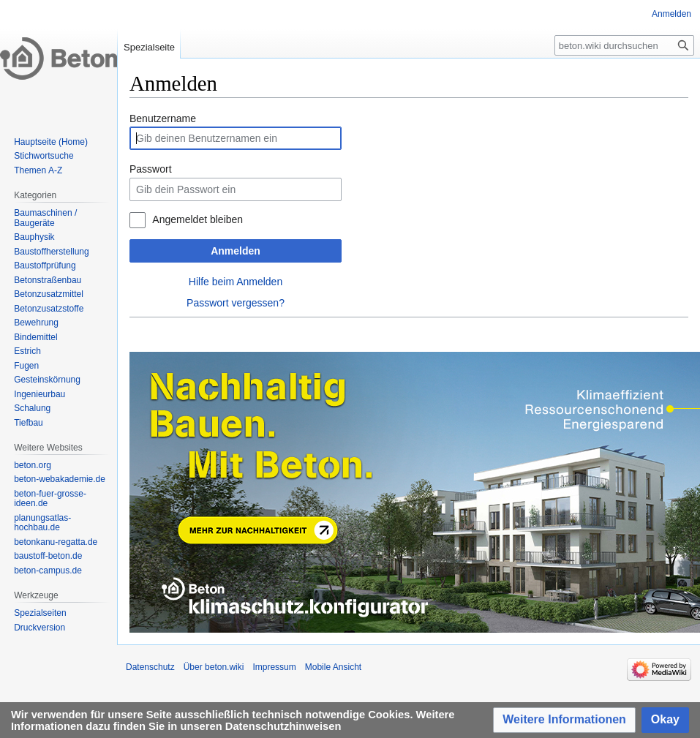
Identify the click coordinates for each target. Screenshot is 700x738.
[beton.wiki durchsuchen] (624, 45)
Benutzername (163, 118)
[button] (564, 720)
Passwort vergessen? (236, 303)
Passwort (151, 169)
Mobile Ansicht (333, 667)
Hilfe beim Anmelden (236, 282)
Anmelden (236, 251)
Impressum (274, 667)
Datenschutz (150, 667)
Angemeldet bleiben (197, 219)
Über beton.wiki (214, 667)
